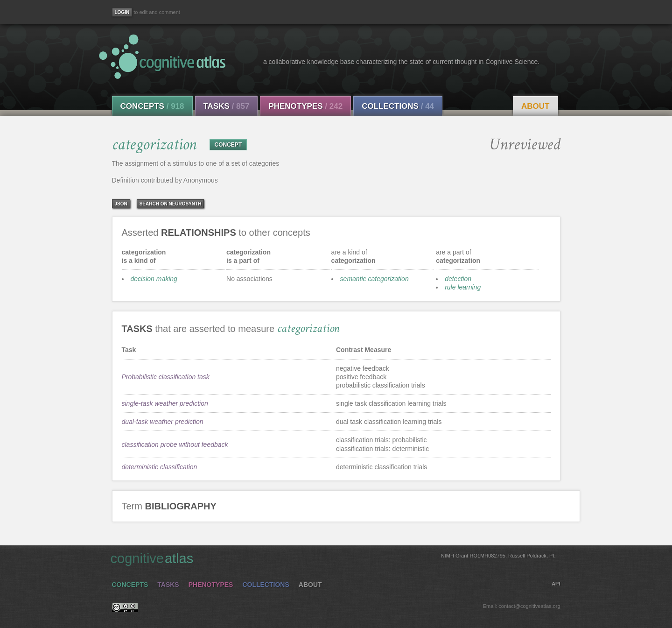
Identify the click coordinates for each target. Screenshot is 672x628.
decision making (154, 279)
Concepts (152, 106)
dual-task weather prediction (163, 422)
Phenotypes (305, 106)
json (121, 204)
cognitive (333, 558)
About (535, 106)
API (556, 584)
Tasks (227, 106)
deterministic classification (160, 467)
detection (458, 279)
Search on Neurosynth (171, 204)
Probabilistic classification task (166, 377)
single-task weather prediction (165, 403)
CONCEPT (228, 145)
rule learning (463, 287)
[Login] (122, 12)
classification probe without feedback (175, 445)
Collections (398, 106)
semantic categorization (374, 279)
